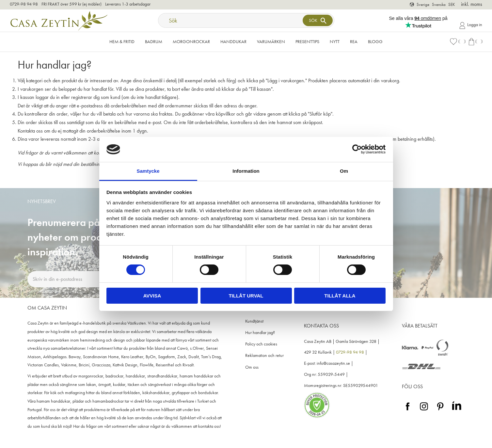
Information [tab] (246, 171)
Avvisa (152, 296)
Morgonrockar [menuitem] (191, 41)
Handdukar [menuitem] (233, 41)
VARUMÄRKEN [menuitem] (271, 41)
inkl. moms (472, 4)
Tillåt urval (246, 296)
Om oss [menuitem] (252, 367)
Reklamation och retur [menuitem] (264, 355)
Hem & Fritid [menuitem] (122, 41)
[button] (457, 42)
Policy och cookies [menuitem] (261, 344)
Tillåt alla (340, 296)
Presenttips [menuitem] (307, 41)
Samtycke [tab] (148, 171)
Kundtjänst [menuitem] (254, 321)
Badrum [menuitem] (154, 41)
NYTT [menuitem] (335, 41)
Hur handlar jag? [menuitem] (260, 333)
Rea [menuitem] (354, 41)
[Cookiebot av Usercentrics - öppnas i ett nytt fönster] (357, 149)
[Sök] (318, 20)
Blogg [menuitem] (375, 41)
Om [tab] (344, 171)
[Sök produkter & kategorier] (231, 20)
